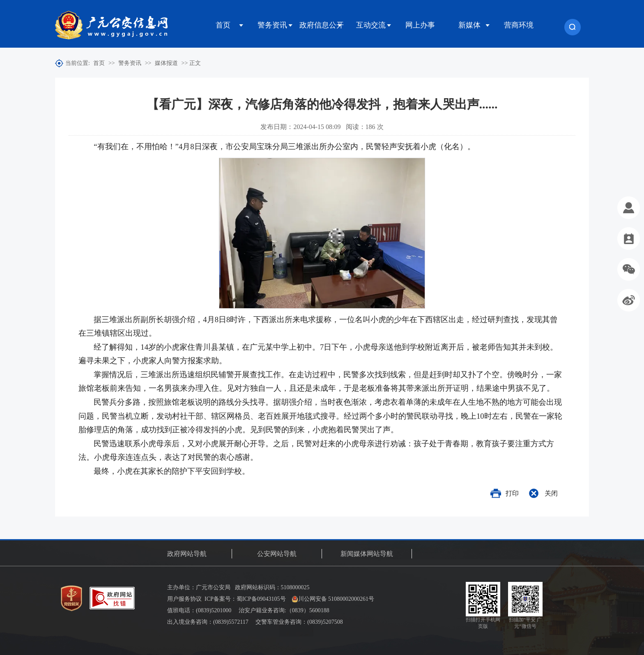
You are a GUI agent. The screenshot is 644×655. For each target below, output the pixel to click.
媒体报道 (166, 63)
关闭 (551, 493)
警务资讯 (272, 25)
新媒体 (469, 25)
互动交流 (371, 25)
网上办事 (420, 25)
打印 (512, 493)
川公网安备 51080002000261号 (333, 599)
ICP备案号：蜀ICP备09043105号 (245, 599)
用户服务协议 (184, 599)
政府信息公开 (322, 25)
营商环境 (519, 25)
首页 (223, 25)
